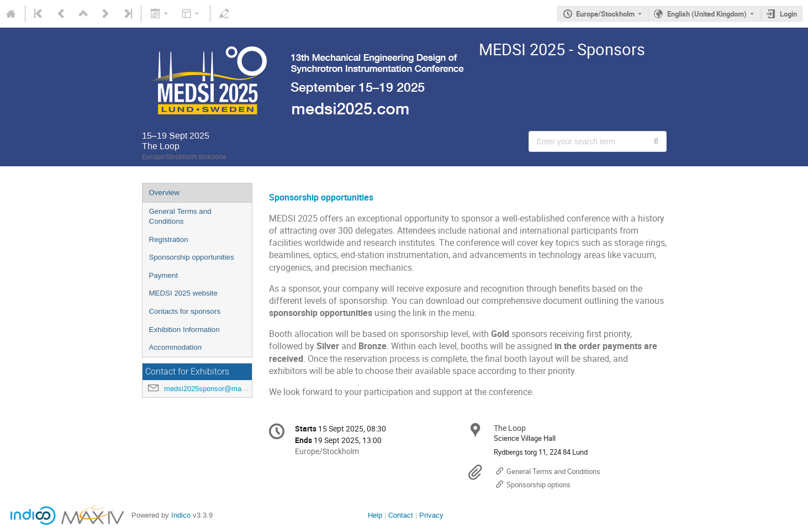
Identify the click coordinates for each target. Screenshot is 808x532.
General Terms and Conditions (180, 217)
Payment (164, 275)
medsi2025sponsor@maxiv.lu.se (216, 389)
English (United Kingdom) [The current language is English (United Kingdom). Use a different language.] (707, 14)
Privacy (431, 515)
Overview (165, 193)
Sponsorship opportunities (192, 257)
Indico (181, 515)
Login (788, 14)
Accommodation (176, 347)
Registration (169, 239)
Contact (401, 515)
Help (375, 515)
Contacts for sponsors (185, 311)
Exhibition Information (184, 330)
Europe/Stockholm (605, 14)
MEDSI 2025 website (183, 293)
